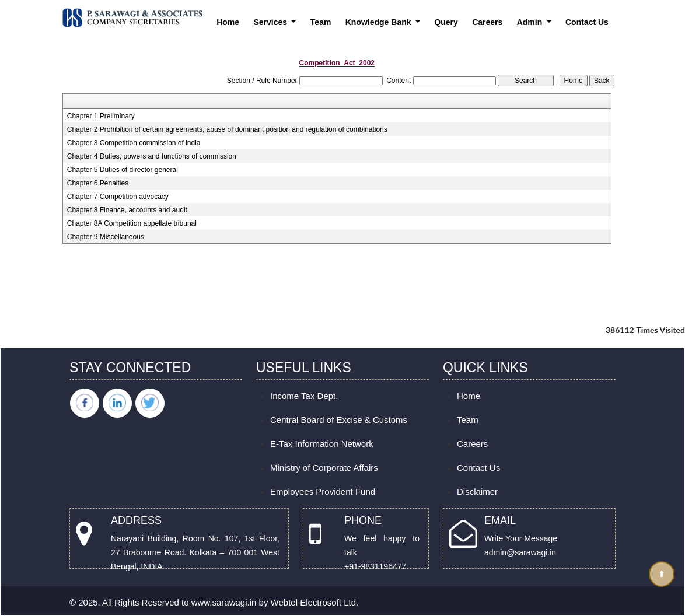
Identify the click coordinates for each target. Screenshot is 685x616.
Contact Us (587, 22)
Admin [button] (531, 22)
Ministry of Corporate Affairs (324, 468)
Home (228, 22)
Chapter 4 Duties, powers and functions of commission (152, 156)
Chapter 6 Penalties (98, 183)
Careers (487, 22)
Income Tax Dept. (304, 396)
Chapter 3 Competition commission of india (134, 143)
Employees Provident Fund (323, 491)
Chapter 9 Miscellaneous (106, 237)
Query (446, 22)
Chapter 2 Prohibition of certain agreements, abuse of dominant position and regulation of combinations (227, 129)
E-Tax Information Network (322, 444)
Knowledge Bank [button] (380, 22)
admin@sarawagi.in (520, 552)
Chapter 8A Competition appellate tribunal (132, 223)
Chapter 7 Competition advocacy (118, 197)
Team (321, 22)
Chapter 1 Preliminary (101, 116)
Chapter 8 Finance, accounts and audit (127, 210)
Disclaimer (477, 491)
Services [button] (271, 22)
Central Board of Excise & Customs (339, 420)
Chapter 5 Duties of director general (123, 170)
